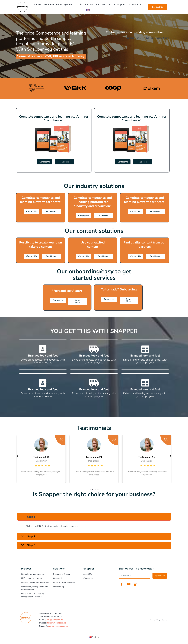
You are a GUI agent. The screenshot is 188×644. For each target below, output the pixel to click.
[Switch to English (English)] (94, 637)
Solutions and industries (93, 4)
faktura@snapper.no (57, 623)
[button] (90, 489)
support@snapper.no (58, 626)
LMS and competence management (55, 4)
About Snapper (117, 4)
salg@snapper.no (55, 620)
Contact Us (135, 4)
